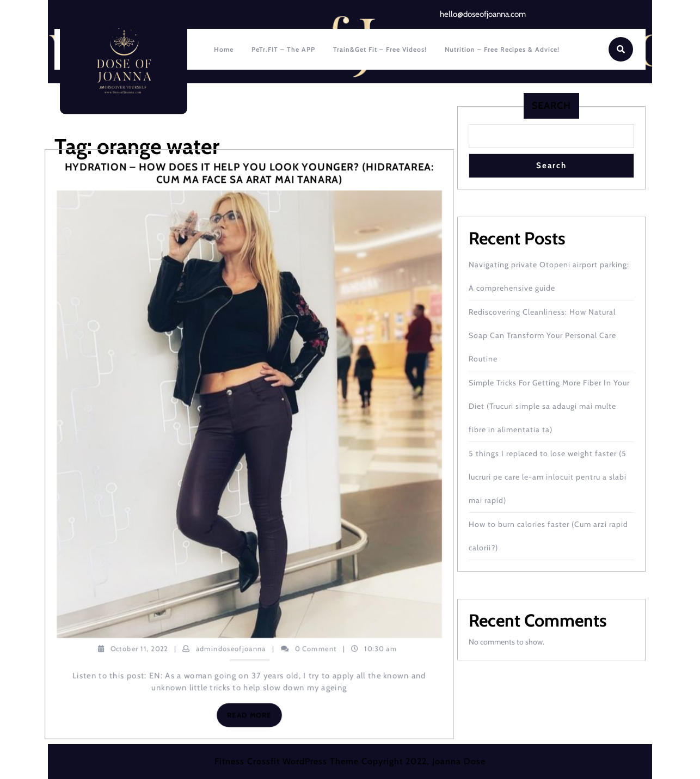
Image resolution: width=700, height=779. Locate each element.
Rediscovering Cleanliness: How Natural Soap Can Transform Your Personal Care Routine (542, 335)
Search (551, 106)
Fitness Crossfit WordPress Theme (287, 761)
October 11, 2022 (139, 648)
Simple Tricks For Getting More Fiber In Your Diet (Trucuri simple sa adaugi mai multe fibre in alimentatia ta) (549, 406)
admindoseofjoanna (231, 648)
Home (224, 49)
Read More (254, 717)
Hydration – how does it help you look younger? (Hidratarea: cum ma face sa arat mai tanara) (249, 174)
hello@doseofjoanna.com (483, 14)
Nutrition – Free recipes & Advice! (502, 49)
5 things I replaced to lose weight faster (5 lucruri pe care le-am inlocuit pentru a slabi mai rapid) (548, 477)
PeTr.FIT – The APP (283, 49)
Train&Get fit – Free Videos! (380, 49)
